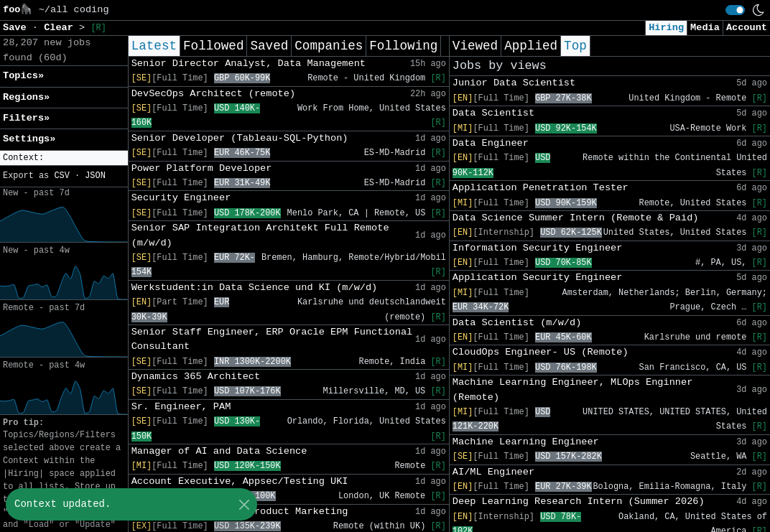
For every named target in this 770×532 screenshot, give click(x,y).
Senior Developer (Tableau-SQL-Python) (240, 138)
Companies (329, 46)
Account (747, 28)
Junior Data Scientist (514, 83)
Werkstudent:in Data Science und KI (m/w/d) (255, 288)
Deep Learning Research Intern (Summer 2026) (579, 501)
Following (403, 46)
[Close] (244, 504)
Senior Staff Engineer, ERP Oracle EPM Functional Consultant (272, 339)
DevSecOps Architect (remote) (213, 94)
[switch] (735, 10)
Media (705, 28)
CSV (61, 176)
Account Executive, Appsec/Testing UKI (240, 481)
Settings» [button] (29, 139)
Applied (531, 46)
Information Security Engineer (538, 248)
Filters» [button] (26, 118)
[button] (64, 158)
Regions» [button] (26, 97)
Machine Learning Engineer (526, 442)
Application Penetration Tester (541, 188)
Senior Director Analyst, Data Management (249, 64)
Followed (213, 46)
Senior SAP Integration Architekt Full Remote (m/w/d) (260, 235)
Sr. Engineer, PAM (181, 407)
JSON (95, 176)
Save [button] (18, 28)
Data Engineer (491, 143)
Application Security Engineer (538, 277)
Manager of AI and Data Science (219, 451)
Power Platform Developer (202, 168)
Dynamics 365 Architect (196, 377)
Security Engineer (181, 198)
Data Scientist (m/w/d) (517, 323)
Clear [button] (61, 28)
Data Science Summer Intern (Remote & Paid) (576, 218)
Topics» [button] (23, 76)
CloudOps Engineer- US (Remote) (541, 352)
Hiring (666, 28)
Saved (269, 46)
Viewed (475, 46)
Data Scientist (493, 113)
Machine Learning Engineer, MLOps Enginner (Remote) (572, 389)
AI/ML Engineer (493, 472)
